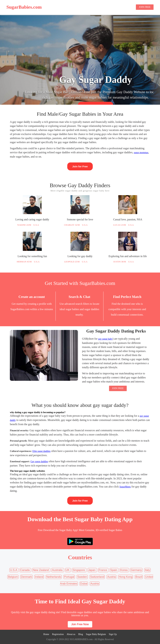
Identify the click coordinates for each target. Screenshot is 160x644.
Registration (58, 634)
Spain (114, 570)
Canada (25, 570)
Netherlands (54, 577)
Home (84, 7)
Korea (124, 570)
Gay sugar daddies (39, 461)
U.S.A (14, 570)
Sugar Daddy (98, 7)
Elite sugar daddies (42, 451)
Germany (136, 570)
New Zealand (41, 570)
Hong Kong (126, 577)
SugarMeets (125, 487)
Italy (147, 570)
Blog (129, 7)
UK (68, 570)
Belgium (13, 577)
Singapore (79, 570)
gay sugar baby (105, 339)
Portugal (69, 577)
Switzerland (97, 577)
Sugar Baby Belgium (96, 634)
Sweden (82, 577)
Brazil (139, 577)
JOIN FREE (145, 7)
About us (71, 634)
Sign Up (113, 634)
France (103, 570)
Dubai (84, 584)
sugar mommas (141, 153)
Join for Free (80, 166)
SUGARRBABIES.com (81, 639)
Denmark (26, 577)
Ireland (39, 577)
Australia (58, 570)
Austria (111, 577)
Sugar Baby (116, 7)
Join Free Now (80, 624)
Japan (92, 570)
